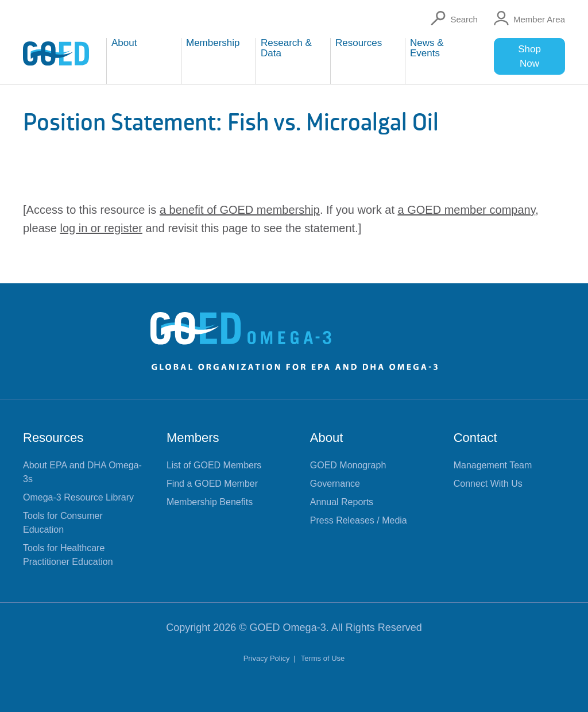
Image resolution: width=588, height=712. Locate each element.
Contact (475, 438)
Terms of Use (323, 658)
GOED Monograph (348, 465)
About (327, 438)
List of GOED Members (214, 465)
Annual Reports (342, 502)
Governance (335, 484)
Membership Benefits (210, 502)
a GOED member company (467, 210)
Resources (53, 438)
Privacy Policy (268, 658)
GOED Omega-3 (288, 628)
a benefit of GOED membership (240, 210)
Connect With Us (488, 484)
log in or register (101, 228)
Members (193, 438)
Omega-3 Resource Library (78, 497)
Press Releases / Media (359, 520)
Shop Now (529, 56)
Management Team (493, 465)
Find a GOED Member (212, 484)
